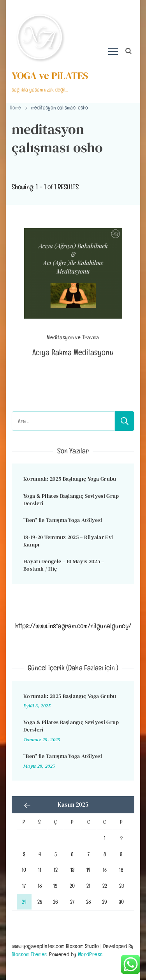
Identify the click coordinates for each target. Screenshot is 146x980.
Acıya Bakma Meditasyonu (73, 352)
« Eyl (27, 806)
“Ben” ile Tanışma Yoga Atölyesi (63, 520)
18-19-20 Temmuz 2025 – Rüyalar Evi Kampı (68, 541)
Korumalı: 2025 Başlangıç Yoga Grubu (70, 479)
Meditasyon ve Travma (73, 338)
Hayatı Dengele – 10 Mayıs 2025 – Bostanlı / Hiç (64, 565)
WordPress (90, 954)
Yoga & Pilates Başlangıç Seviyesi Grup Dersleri (71, 500)
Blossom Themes (29, 954)
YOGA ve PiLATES (50, 76)
